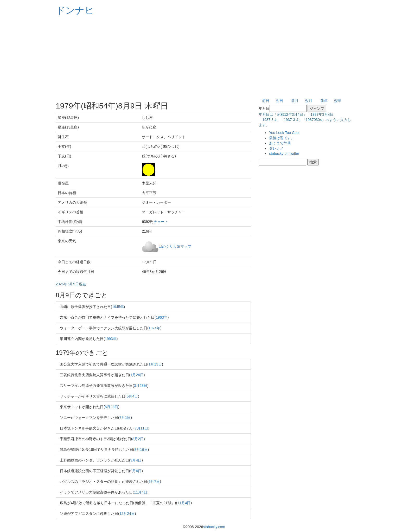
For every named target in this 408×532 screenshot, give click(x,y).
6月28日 (111, 407)
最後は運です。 (282, 138)
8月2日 (138, 439)
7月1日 (125, 418)
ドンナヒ (75, 10)
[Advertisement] (204, 57)
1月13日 (155, 364)
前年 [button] (324, 101)
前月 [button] (295, 101)
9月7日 (154, 482)
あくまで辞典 (280, 143)
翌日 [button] (279, 101)
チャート (161, 222)
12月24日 (127, 514)
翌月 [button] (309, 101)
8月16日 (141, 450)
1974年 (154, 328)
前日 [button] (266, 101)
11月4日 (141, 492)
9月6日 (136, 471)
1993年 (111, 339)
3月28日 (141, 386)
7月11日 (141, 428)
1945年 (118, 307)
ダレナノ (276, 148)
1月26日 (137, 375)
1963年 (162, 317)
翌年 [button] (338, 101)
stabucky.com (214, 527)
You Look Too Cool (284, 133)
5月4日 (132, 396)
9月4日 (136, 460)
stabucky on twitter (284, 153)
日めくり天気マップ (175, 246)
